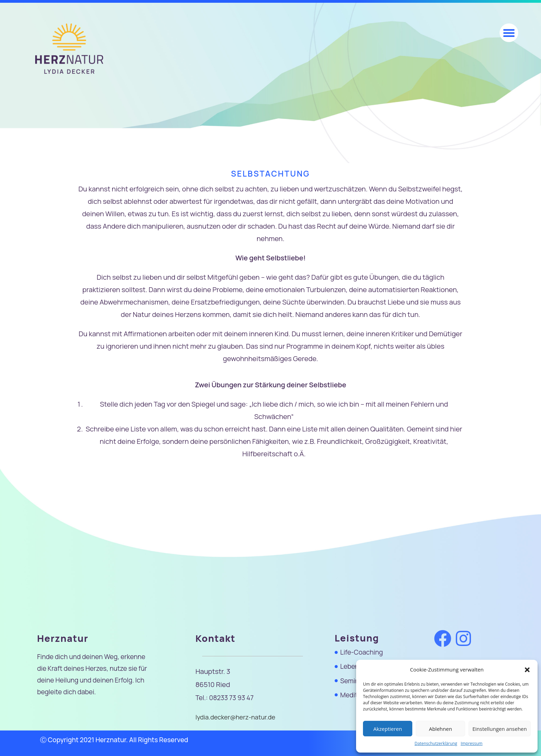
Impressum (471, 743)
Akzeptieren (388, 729)
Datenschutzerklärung (436, 743)
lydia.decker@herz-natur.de (237, 717)
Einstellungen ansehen (500, 729)
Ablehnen (440, 729)
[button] (527, 670)
